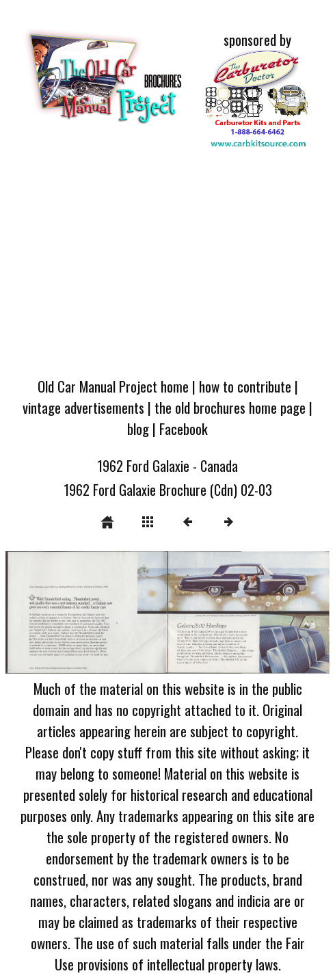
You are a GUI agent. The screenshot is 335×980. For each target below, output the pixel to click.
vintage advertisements (83, 407)
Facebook (184, 428)
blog (138, 428)
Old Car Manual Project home (113, 386)
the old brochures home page (230, 407)
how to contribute (245, 386)
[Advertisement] (167, 265)
